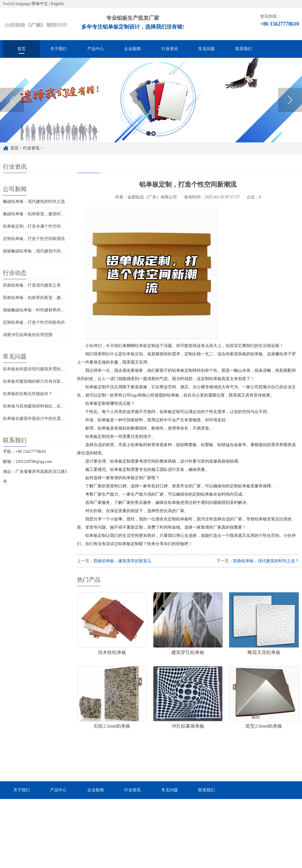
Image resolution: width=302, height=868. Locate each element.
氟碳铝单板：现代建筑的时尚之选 (34, 202)
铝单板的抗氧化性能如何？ (28, 394)
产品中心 (96, 49)
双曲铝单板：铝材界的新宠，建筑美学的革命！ (46, 298)
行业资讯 (170, 49)
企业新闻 (132, 49)
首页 (22, 49)
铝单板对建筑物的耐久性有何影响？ (36, 381)
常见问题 (206, 49)
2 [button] (154, 141)
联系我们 (244, 49)
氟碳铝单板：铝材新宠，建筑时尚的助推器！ (44, 214)
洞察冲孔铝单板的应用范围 (28, 335)
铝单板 (141, 346)
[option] (151, 108)
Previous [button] (12, 108)
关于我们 (58, 49)
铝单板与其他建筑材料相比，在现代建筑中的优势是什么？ (57, 406)
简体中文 (40, 4)
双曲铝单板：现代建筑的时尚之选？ (266, 561)
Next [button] (290, 108)
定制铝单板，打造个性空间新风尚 (34, 322)
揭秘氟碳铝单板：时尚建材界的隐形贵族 (40, 310)
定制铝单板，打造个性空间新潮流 (34, 239)
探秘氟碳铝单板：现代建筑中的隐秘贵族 (40, 251)
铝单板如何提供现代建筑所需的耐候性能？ (42, 369)
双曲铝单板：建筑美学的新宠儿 (122, 561)
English (57, 4)
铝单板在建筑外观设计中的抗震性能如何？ (42, 419)
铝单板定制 (133, 354)
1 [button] (148, 141)
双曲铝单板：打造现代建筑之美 (32, 285)
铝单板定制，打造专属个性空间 (32, 226)
